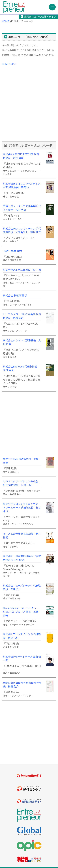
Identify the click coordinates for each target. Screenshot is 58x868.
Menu (53, 6)
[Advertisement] (29, 110)
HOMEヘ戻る (9, 64)
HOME (5, 21)
